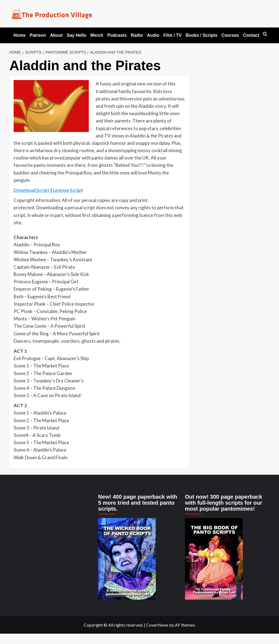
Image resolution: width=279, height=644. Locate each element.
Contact (251, 35)
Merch (97, 35)
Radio (137, 35)
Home (20, 35)
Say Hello (77, 35)
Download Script (32, 190)
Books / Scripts (201, 35)
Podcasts (117, 35)
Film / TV (173, 35)
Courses (230, 35)
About (56, 35)
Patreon (38, 35)
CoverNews (157, 625)
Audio (153, 35)
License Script (68, 190)
